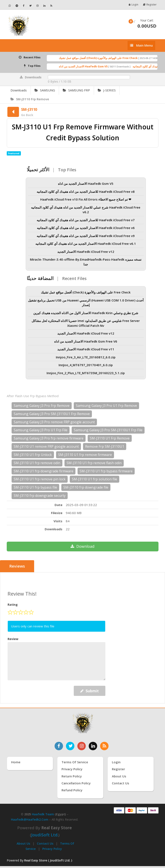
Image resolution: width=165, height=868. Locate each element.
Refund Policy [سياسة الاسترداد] (72, 790)
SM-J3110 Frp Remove (30, 99)
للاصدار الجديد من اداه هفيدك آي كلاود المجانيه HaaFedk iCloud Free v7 (86, 223)
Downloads (19, 90)
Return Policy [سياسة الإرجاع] (72, 776)
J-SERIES (107, 90)
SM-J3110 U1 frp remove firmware (85, 455)
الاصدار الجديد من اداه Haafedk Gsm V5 (91, 66)
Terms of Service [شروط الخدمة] (75, 762)
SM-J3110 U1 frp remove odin (37, 463)
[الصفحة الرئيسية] (43, 25)
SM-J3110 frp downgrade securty (40, 496)
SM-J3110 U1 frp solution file (95, 479)
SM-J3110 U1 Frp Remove (110, 438)
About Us (23, 843)
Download (82, 546)
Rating (13, 604)
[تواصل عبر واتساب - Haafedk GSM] (10, 6)
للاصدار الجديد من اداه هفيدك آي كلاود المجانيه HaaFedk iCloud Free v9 (86, 239)
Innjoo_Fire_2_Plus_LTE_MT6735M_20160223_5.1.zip (86, 376)
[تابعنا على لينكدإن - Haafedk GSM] (45, 6)
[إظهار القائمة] (141, 45)
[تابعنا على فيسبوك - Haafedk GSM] (24, 6)
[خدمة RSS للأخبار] (104, 746)
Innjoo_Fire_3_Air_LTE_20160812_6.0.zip (86, 360)
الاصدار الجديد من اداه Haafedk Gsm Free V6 (86, 344)
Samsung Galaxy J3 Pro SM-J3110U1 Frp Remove (52, 414)
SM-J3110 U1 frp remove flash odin (94, 463)
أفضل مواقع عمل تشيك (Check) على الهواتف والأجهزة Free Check (106, 58)
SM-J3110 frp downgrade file (86, 487)
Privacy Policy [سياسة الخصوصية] (72, 769)
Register (150, 5)
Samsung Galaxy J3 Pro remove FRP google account (54, 422)
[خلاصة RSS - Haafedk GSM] (51, 6)
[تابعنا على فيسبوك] (59, 746)
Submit (90, 691)
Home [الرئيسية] (16, 762)
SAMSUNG (45, 90)
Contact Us (45, 843)
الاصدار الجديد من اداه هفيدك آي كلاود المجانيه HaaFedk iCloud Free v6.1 (86, 247)
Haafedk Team (43, 814)
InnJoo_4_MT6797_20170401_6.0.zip (86, 368)
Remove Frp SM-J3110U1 (105, 446)
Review (13, 639)
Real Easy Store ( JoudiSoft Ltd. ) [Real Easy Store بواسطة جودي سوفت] (48, 860)
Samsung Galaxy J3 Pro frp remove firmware (49, 438)
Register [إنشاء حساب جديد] (118, 769)
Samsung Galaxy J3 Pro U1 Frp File (41, 430)
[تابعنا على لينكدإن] (93, 746)
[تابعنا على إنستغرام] (82, 746)
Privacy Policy (52, 849)
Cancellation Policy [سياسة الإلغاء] (76, 783)
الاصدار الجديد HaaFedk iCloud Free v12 (86, 255)
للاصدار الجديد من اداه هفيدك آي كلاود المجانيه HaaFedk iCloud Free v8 (86, 195)
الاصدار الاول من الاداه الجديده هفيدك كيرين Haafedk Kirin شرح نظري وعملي (86, 316)
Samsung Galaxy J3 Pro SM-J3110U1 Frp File (108, 430)
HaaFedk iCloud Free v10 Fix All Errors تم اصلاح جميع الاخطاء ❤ (86, 202)
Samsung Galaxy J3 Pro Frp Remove (42, 406)
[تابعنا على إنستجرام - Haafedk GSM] (38, 6)
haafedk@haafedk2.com (30, 819)
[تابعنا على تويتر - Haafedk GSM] (31, 6)
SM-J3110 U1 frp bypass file (35, 487)
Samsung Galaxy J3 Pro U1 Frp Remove (106, 406)
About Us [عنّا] (119, 776)
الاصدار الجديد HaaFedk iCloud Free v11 (86, 352)
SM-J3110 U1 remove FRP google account (46, 446)
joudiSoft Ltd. (45, 835)
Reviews (17, 566)
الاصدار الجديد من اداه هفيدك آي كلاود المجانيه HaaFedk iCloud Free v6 (86, 231)
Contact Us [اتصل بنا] (121, 783)
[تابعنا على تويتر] (70, 746)
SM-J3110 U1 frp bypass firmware (106, 471)
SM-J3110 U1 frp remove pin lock (40, 479)
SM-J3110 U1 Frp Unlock (33, 455)
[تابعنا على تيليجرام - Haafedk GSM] (17, 6)
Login (134, 5)
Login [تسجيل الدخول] (116, 762)
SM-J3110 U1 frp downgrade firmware (44, 471)
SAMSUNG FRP (76, 90)
